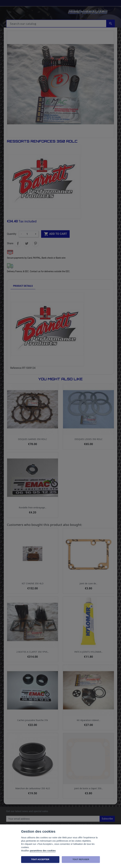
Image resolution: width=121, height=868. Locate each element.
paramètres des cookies (43, 851)
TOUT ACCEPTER (40, 859)
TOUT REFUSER (81, 859)
